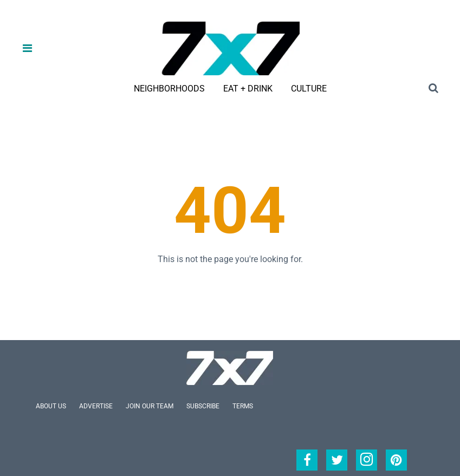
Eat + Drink (248, 89)
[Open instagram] (367, 460)
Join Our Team (150, 406)
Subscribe (203, 406)
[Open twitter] (337, 460)
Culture (309, 89)
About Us (51, 406)
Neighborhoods (169, 89)
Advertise (96, 406)
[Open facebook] (307, 460)
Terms (243, 406)
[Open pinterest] (396, 460)
